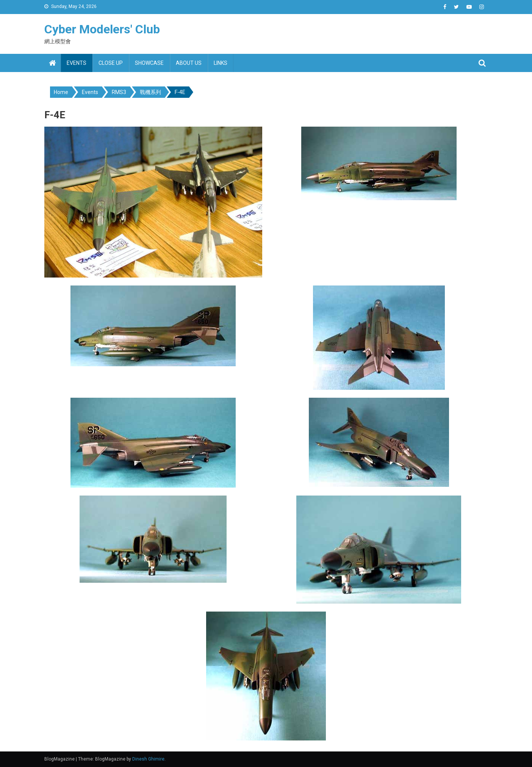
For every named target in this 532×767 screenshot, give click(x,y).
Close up (111, 63)
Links (221, 63)
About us (189, 63)
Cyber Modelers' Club (102, 29)
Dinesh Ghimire (148, 759)
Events (77, 63)
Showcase (149, 63)
